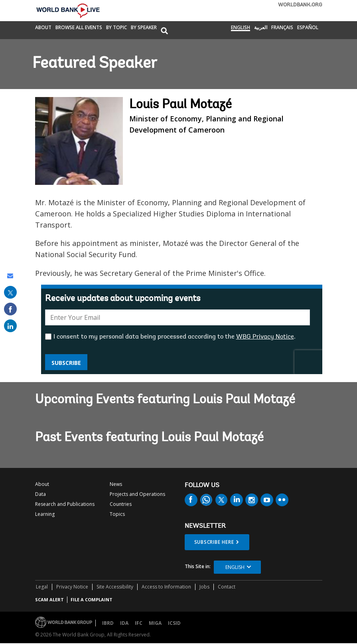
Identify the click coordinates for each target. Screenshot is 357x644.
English (241, 28)
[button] (164, 31)
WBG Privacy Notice (265, 337)
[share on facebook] (10, 309)
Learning (45, 514)
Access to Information (166, 587)
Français (282, 28)
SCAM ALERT (49, 599)
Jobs (204, 587)
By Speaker (144, 28)
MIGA (155, 623)
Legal (42, 587)
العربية (261, 28)
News (116, 484)
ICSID (174, 623)
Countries (121, 504)
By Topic (116, 28)
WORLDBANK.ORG (300, 5)
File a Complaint (92, 599)
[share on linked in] (10, 326)
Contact (227, 587)
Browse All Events (79, 28)
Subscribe (66, 363)
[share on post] (10, 292)
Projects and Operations (137, 494)
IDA (124, 623)
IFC (139, 623)
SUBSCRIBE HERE (214, 542)
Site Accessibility (115, 587)
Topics (117, 514)
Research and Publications (65, 504)
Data (40, 494)
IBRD (108, 623)
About (43, 28)
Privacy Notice (72, 587)
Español (308, 28)
